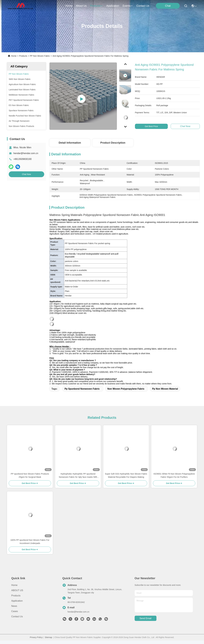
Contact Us (17, 616)
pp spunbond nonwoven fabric (82, 389)
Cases (15, 611)
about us (81, 6)
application (113, 6)
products (96, 6)
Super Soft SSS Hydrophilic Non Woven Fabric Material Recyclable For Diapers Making (126, 475)
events (128, 6)
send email (146, 618)
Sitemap (48, 637)
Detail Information (70, 143)
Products (23, 56)
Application (17, 601)
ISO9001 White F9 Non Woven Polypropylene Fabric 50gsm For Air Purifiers (174, 475)
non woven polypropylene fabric (126, 389)
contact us (143, 6)
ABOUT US (17, 590)
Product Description (113, 143)
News (14, 606)
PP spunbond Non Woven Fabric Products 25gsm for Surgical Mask (30, 475)
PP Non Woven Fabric (40, 56)
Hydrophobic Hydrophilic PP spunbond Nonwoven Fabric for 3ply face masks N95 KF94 (78, 476)
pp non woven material (165, 389)
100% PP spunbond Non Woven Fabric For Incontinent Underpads (30, 542)
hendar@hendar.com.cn (26, 153)
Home (69, 6)
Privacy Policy (36, 637)
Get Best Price (153, 126)
